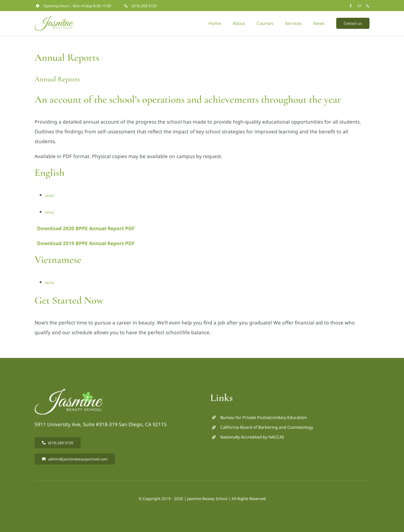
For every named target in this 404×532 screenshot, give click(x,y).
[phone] (368, 6)
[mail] (359, 6)
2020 (49, 195)
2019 (49, 212)
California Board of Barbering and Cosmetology (267, 427)
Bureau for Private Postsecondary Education (264, 417)
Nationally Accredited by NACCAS (252, 437)
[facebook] (351, 6)
